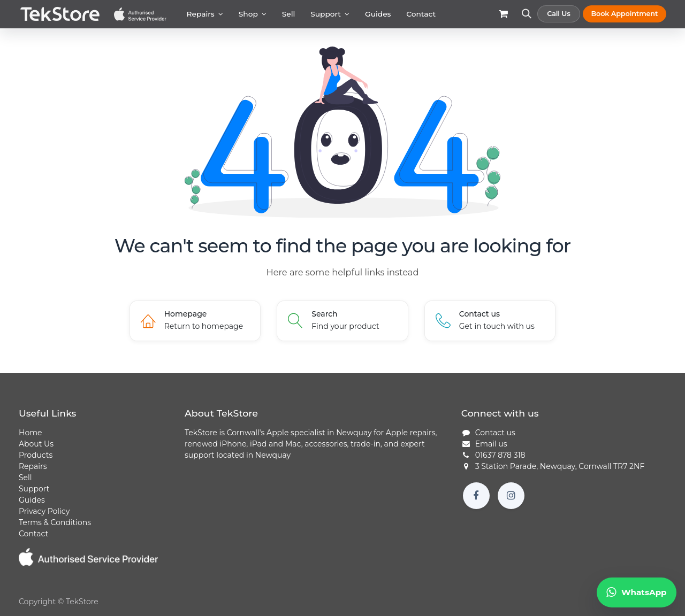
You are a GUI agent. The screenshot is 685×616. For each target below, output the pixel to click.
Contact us (495, 433)
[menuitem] (205, 14)
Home (30, 433)
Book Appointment (624, 14)
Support (34, 489)
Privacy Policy (44, 511)
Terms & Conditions (55, 522)
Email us (491, 444)
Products (36, 455)
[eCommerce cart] (503, 19)
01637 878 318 (500, 455)
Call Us (559, 14)
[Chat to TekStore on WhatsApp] (637, 592)
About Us (36, 444)
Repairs (33, 466)
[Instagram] (511, 496)
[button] (526, 19)
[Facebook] (476, 496)
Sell (25, 478)
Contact (33, 534)
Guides (32, 500)
